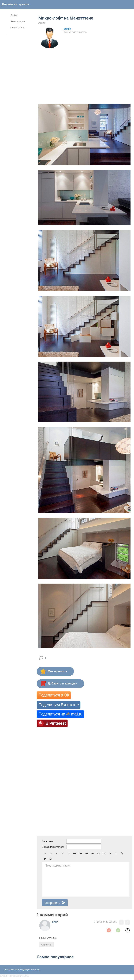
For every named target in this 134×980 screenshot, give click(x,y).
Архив (42, 23)
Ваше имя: (48, 841)
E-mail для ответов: (53, 847)
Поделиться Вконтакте (59, 705)
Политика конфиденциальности (22, 970)
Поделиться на (60, 714)
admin (67, 29)
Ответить (46, 945)
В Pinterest (56, 723)
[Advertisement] (84, 75)
